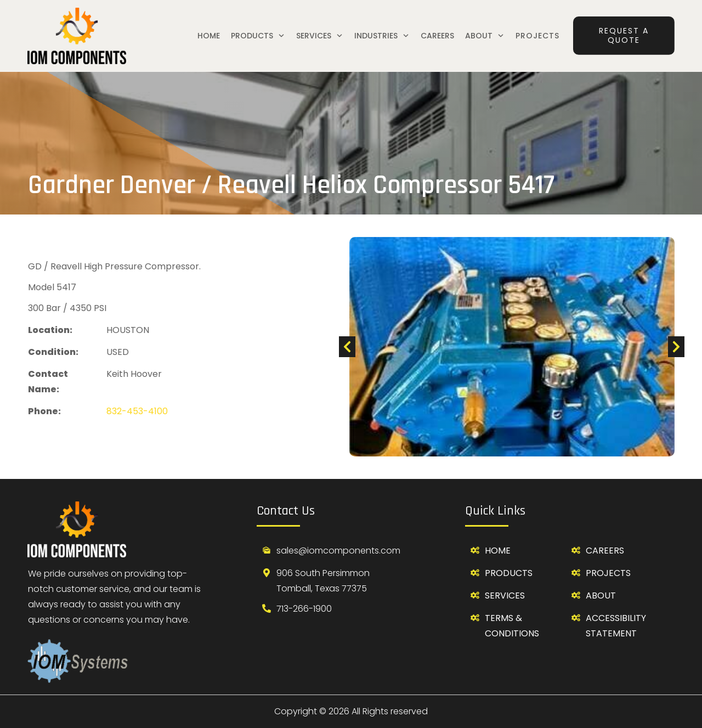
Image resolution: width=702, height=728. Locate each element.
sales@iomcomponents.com (338, 551)
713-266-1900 (304, 609)
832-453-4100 (137, 411)
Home (498, 551)
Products (509, 573)
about (601, 596)
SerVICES (505, 596)
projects (608, 573)
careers (605, 551)
